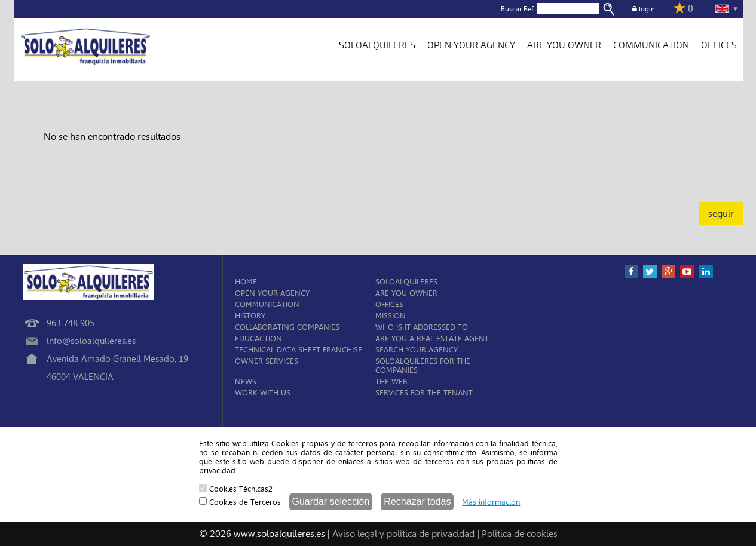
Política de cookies (520, 534)
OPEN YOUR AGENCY (471, 45)
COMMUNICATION (651, 45)
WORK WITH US (263, 393)
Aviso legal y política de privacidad (403, 534)
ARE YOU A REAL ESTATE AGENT (432, 338)
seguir (721, 214)
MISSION (391, 316)
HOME (246, 282)
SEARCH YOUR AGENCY (417, 350)
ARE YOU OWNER (564, 45)
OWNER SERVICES (267, 361)
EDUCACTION (258, 338)
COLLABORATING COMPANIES (287, 327)
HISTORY (250, 316)
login (644, 9)
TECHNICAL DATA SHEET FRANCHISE (299, 350)
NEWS (246, 381)
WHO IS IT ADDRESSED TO (422, 327)
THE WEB (391, 381)
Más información (491, 502)
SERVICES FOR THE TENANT (424, 393)
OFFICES (719, 45)
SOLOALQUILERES (377, 45)
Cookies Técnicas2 (236, 489)
